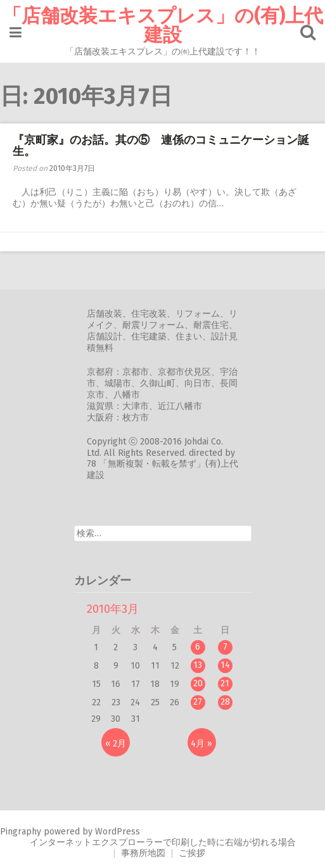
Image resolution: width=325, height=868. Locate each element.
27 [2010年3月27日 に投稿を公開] (198, 702)
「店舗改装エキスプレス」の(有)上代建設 (163, 25)
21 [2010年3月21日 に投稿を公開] (225, 683)
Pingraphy (21, 832)
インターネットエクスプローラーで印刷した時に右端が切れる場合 (163, 842)
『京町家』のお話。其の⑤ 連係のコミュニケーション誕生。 (161, 146)
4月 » (201, 744)
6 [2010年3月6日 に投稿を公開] (198, 647)
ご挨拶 (192, 853)
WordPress (118, 832)
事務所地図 (143, 853)
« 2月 (116, 744)
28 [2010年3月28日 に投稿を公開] (225, 702)
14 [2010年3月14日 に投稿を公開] (225, 665)
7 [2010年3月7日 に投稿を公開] (225, 647)
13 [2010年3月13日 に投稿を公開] (198, 665)
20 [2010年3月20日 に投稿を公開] (198, 683)
